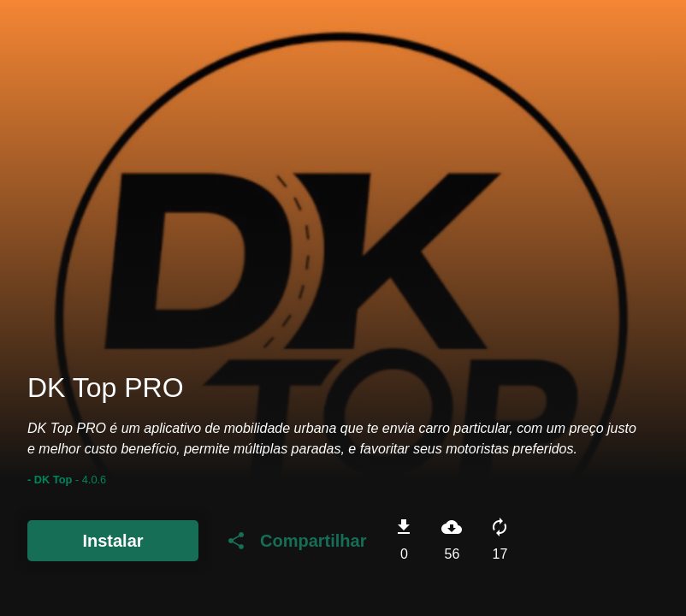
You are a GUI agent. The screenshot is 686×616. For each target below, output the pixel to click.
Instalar (112, 541)
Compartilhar (296, 541)
